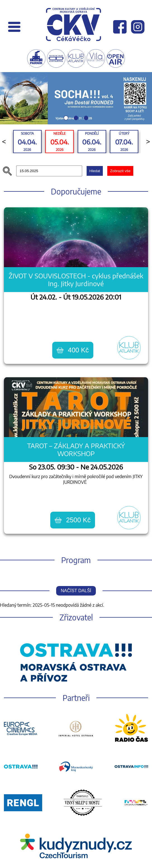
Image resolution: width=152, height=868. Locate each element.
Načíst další (76, 591)
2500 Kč (73, 520)
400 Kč (73, 350)
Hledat (95, 171)
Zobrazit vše (120, 171)
